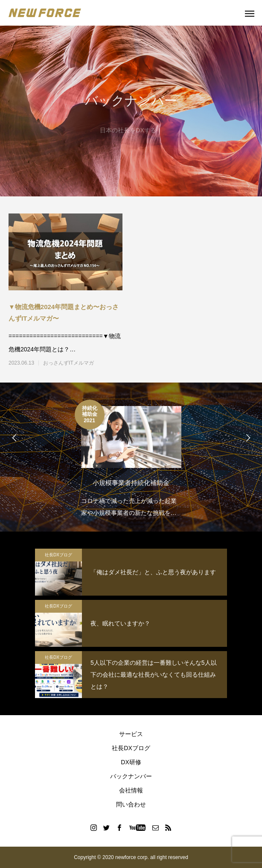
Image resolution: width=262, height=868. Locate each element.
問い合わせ (131, 804)
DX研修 (131, 762)
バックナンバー (131, 776)
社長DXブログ (58, 555)
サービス (131, 734)
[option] (131, 459)
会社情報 (131, 790)
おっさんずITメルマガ (68, 363)
